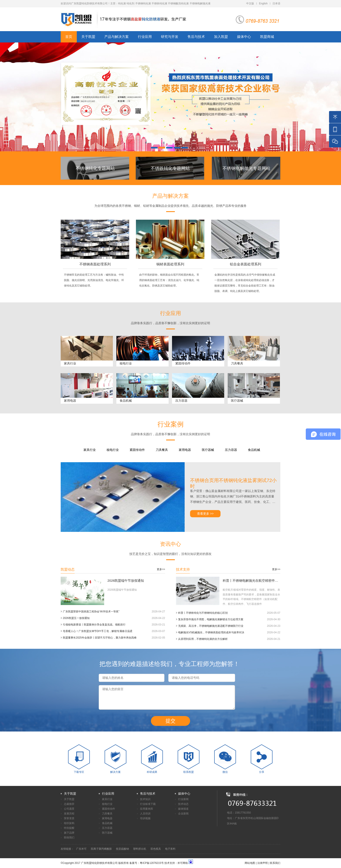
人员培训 (145, 814)
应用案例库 (147, 809)
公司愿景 (69, 809)
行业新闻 (183, 799)
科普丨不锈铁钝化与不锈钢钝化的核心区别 (203, 613)
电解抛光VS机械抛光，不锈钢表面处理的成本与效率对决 (211, 632)
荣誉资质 (69, 818)
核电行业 (113, 450)
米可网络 (183, 863)
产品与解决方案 (117, 37)
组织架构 (69, 823)
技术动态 (183, 804)
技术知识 (145, 799)
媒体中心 (244, 37)
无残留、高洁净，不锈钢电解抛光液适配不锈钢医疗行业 (211, 626)
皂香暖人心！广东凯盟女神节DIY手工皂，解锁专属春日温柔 (98, 631)
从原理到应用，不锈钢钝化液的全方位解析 (203, 639)
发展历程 (69, 814)
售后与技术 (196, 37)
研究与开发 (170, 37)
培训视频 (145, 818)
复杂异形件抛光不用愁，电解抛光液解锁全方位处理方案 (211, 619)
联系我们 (275, 863)
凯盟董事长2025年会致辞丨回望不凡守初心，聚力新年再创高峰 (100, 638)
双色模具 (156, 849)
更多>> (161, 569)
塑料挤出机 (140, 849)
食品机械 (254, 450)
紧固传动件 (137, 450)
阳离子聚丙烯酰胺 (101, 849)
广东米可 (81, 849)
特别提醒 (69, 828)
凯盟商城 (267, 37)
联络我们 (69, 838)
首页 (69, 37)
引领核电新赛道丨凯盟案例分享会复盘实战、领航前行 (94, 625)
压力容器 (231, 450)
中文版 (250, 3)
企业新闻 (183, 814)
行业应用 (145, 37)
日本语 (276, 3)
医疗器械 (208, 450)
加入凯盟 (221, 37)
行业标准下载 (148, 804)
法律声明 (262, 863)
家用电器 (185, 450)
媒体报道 (183, 809)
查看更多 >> (205, 514)
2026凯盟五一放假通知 (76, 618)
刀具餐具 (162, 450)
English (263, 3)
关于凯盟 (88, 37)
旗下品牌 (69, 833)
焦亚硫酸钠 (122, 849)
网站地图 (250, 863)
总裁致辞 (69, 804)
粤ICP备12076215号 (152, 863)
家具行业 (90, 450)
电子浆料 (170, 849)
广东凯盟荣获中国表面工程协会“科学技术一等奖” (91, 612)
